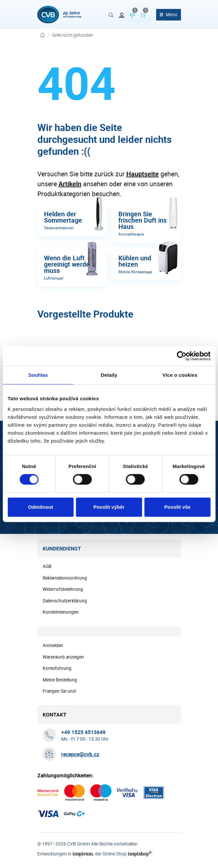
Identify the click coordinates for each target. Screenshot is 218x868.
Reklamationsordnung (65, 578)
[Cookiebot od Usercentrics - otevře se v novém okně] (181, 356)
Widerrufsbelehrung (63, 589)
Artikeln (70, 184)
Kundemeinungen (61, 612)
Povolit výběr (109, 507)
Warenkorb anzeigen (63, 657)
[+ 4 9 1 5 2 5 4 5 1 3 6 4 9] (83, 732)
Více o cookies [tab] (180, 375)
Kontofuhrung (57, 668)
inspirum (83, 854)
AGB (47, 566)
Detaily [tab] (109, 375)
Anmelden (53, 645)
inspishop (140, 854)
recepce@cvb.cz (80, 754)
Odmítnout (41, 507)
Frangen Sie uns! (60, 691)
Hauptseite (143, 174)
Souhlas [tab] (38, 375)
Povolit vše (177, 507)
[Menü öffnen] (169, 15)
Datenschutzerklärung (65, 601)
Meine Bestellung (60, 680)
